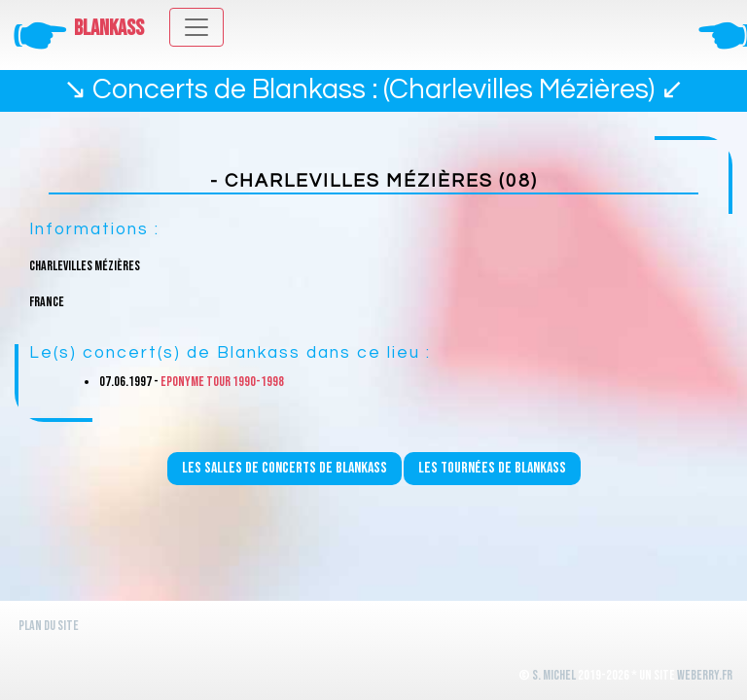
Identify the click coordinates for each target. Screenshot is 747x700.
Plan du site (49, 626)
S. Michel (554, 675)
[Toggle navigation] (196, 27)
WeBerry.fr (705, 675)
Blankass (109, 29)
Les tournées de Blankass (492, 468)
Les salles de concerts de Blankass (285, 468)
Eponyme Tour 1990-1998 (222, 382)
